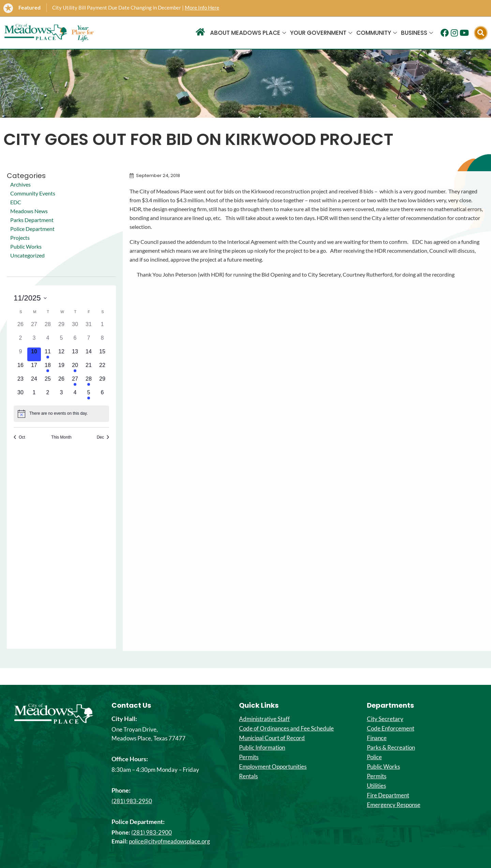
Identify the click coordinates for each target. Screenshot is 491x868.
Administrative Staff (264, 719)
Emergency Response (394, 805)
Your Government (321, 33)
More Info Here (202, 8)
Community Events (33, 193)
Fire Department (388, 795)
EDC (16, 202)
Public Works (26, 246)
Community (377, 33)
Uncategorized (27, 255)
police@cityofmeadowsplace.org (169, 841)
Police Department (32, 229)
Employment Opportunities (273, 767)
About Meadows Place (248, 33)
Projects (20, 238)
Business (417, 33)
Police (374, 757)
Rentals (248, 776)
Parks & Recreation (391, 748)
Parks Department (32, 220)
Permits (249, 757)
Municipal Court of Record (272, 738)
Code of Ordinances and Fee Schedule (286, 729)
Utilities (376, 786)
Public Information (262, 748)
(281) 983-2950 (132, 801)
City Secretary (385, 719)
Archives (20, 184)
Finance (377, 738)
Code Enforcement (391, 729)
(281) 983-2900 (152, 832)
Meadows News (29, 211)
